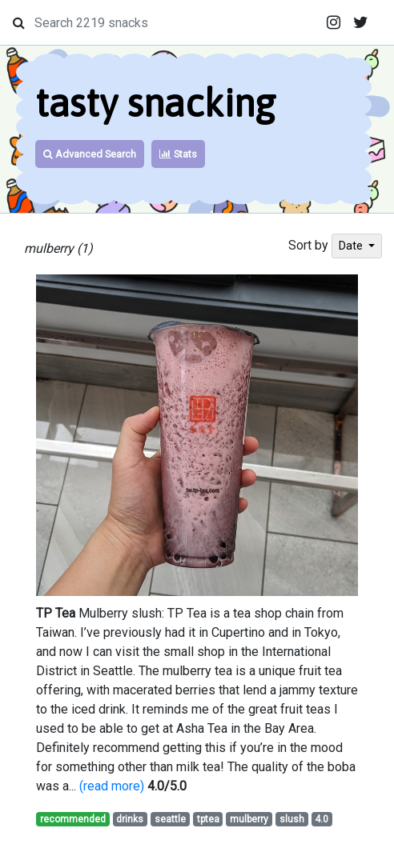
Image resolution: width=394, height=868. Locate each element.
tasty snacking (155, 103)
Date (352, 246)
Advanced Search (90, 154)
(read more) (112, 786)
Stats (178, 154)
